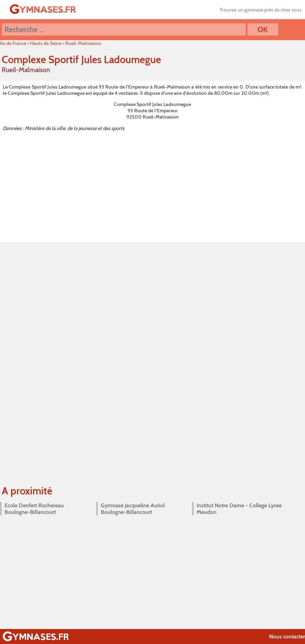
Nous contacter (287, 637)
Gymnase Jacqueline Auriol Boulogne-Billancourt (133, 509)
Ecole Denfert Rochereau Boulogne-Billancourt (34, 509)
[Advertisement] (152, 185)
